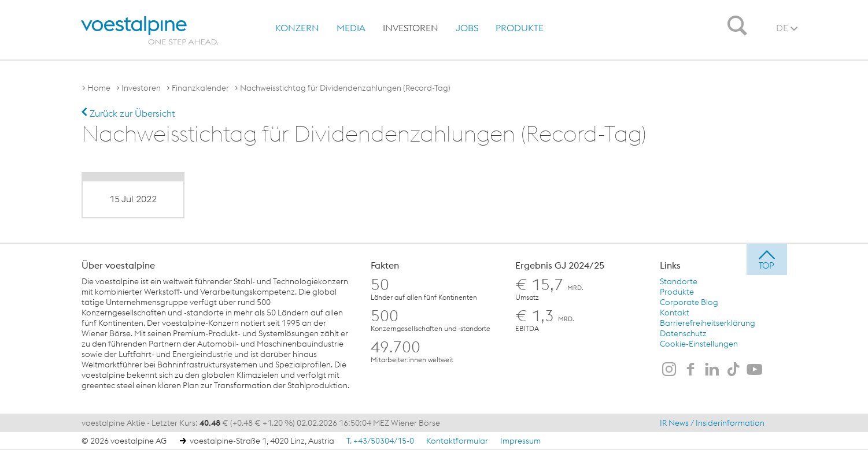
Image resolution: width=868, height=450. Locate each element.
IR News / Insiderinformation (712, 423)
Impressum (520, 441)
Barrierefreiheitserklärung (708, 323)
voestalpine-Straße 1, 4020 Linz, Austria (262, 441)
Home (99, 88)
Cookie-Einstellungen (699, 344)
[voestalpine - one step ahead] (150, 31)
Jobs (467, 28)
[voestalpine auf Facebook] (690, 370)
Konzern (297, 28)
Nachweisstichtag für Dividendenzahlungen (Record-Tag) (345, 88)
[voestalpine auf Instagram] (669, 370)
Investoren (411, 28)
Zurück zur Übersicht (128, 113)
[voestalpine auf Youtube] (755, 370)
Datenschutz (683, 333)
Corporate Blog (689, 302)
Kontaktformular (457, 441)
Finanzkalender (200, 88)
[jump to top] (767, 259)
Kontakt (675, 313)
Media (351, 28)
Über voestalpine (118, 265)
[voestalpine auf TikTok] (733, 370)
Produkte (520, 28)
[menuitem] (294, 28)
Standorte (679, 281)
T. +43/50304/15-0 (380, 441)
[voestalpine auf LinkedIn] (712, 370)
